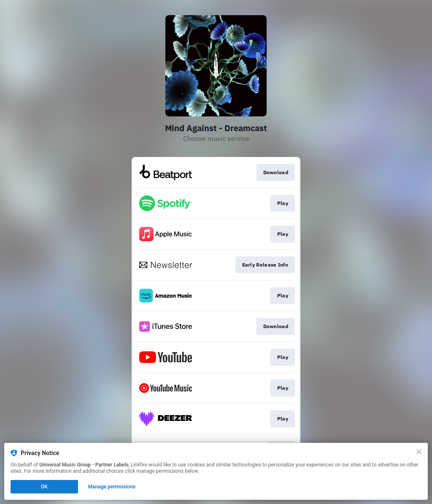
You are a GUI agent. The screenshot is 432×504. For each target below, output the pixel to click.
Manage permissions (112, 487)
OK (44, 487)
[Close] (419, 452)
